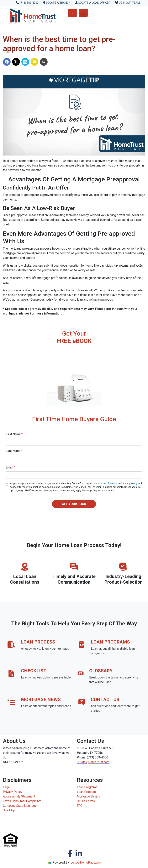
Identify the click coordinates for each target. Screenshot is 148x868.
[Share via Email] (34, 62)
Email (11, 467)
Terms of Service (108, 484)
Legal (7, 787)
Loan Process (86, 792)
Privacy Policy (130, 484)
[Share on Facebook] (7, 62)
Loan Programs (87, 787)
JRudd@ (83, 762)
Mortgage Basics (88, 796)
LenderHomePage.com (86, 862)
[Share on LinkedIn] (25, 62)
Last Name (14, 451)
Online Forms (86, 801)
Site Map (9, 810)
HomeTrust (96, 762)
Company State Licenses (20, 806)
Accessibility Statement (19, 796)
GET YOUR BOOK (74, 504)
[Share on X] (16, 62)
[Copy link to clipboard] (44, 62)
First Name (14, 434)
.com (106, 762)
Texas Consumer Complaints (22, 801)
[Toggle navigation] (83, 13)
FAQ (80, 806)
